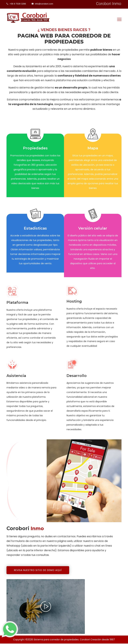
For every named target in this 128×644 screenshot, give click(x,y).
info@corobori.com (45, 4)
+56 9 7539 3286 (17, 4)
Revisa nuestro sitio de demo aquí (38, 571)
